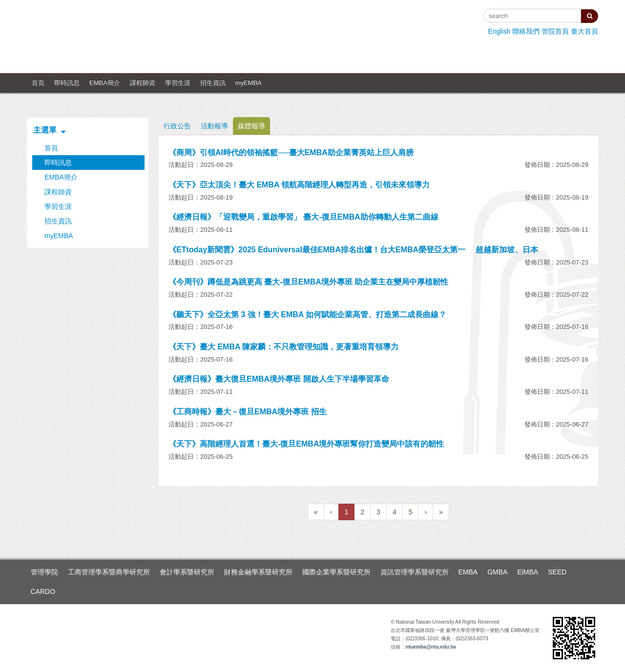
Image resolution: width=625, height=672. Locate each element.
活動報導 (214, 126)
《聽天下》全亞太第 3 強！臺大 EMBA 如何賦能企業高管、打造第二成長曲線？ (307, 315)
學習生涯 (178, 83)
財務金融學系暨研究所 (258, 572)
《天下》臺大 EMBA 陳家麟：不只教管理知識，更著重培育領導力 (283, 347)
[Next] (426, 512)
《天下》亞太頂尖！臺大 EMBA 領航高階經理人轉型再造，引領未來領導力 (299, 185)
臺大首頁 (584, 31)
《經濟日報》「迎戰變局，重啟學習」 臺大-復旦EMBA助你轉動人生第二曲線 (303, 217)
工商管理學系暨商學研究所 (109, 572)
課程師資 (143, 83)
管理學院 (44, 572)
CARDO (43, 591)
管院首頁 (555, 31)
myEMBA (249, 83)
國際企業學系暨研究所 (336, 572)
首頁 (38, 83)
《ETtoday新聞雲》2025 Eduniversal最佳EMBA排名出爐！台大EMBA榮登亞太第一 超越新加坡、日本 (353, 250)
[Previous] (316, 512)
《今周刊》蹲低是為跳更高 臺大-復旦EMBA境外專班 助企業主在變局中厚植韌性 (308, 282)
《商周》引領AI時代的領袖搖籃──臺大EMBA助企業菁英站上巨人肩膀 (291, 153)
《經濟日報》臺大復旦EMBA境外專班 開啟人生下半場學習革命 (279, 379)
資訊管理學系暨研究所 (415, 572)
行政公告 (177, 126)
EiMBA (528, 572)
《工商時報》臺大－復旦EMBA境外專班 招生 (248, 412)
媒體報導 (251, 126)
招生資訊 (213, 83)
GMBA (497, 572)
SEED (557, 572)
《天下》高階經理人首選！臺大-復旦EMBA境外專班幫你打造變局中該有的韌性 (306, 444)
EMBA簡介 (105, 83)
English (499, 31)
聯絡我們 (526, 31)
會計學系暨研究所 (187, 572)
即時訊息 (67, 83)
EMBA (468, 572)
